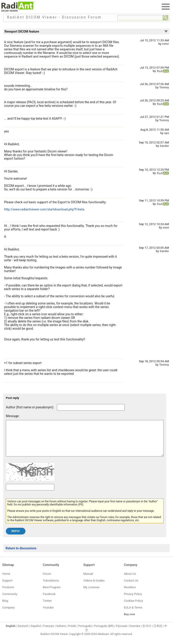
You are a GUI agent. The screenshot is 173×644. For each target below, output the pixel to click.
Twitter (47, 607)
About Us (130, 580)
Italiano (61, 633)
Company (8, 614)
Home (6, 580)
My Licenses (91, 594)
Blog (5, 607)
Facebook (49, 601)
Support (7, 587)
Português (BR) (104, 633)
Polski (72, 633)
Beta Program (52, 594)
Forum (47, 580)
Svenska (135, 633)
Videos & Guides (94, 587)
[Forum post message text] (85, 442)
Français (49, 633)
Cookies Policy (133, 607)
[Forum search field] (140, 18)
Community (10, 601)
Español (36, 633)
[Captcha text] (30, 494)
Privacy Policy (133, 601)
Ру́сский (121, 633)
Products (8, 594)
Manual (88, 580)
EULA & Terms (133, 614)
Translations (51, 587)
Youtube (48, 614)
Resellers (130, 594)
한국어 (147, 633)
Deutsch (23, 633)
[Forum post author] (91, 407)
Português (85, 633)
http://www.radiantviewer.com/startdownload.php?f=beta (44, 209)
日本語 (158, 633)
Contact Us (131, 587)
